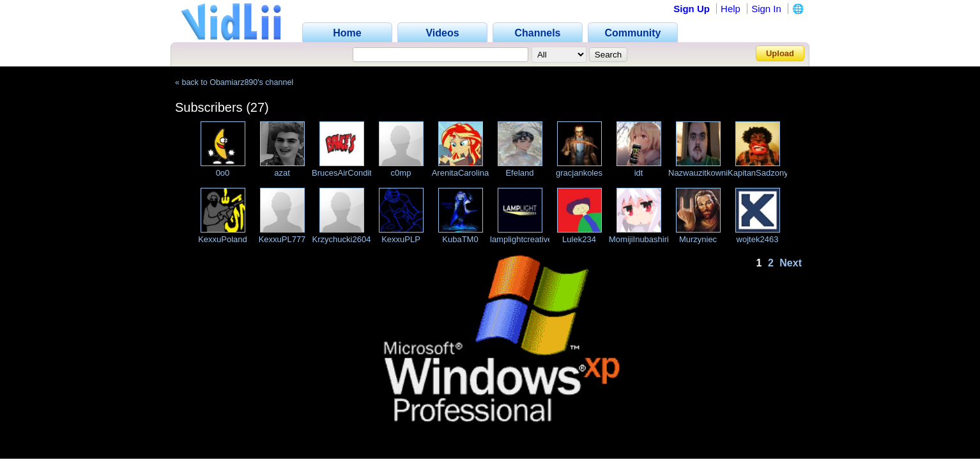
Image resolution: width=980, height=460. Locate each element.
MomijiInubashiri (639, 239)
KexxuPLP (401, 239)
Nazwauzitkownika (702, 173)
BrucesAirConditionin (350, 173)
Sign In (766, 9)
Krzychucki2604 (342, 239)
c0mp (401, 173)
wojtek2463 (758, 239)
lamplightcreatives (523, 239)
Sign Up (692, 9)
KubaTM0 (460, 239)
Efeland (519, 173)
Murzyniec (698, 239)
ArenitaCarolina (461, 173)
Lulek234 (579, 239)
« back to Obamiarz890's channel (234, 82)
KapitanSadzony (758, 173)
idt (639, 173)
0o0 (223, 173)
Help (731, 9)
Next (791, 263)
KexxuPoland (223, 239)
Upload (780, 53)
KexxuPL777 (282, 239)
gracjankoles (579, 173)
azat (282, 173)
